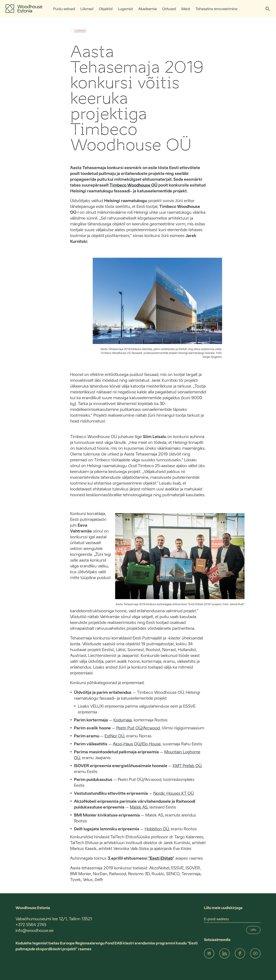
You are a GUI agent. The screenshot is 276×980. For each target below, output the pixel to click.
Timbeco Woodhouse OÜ (133, 185)
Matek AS (139, 807)
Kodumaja (123, 720)
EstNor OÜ (114, 736)
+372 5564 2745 (31, 925)
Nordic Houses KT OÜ (174, 794)
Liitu (253, 930)
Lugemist (125, 9)
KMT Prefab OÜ (187, 766)
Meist (186, 9)
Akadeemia (147, 9)
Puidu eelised (64, 9)
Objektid (106, 9)
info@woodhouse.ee (34, 931)
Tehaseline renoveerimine (216, 9)
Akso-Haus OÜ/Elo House (137, 744)
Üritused (169, 9)
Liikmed (87, 9)
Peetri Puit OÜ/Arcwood (138, 728)
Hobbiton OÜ (157, 829)
